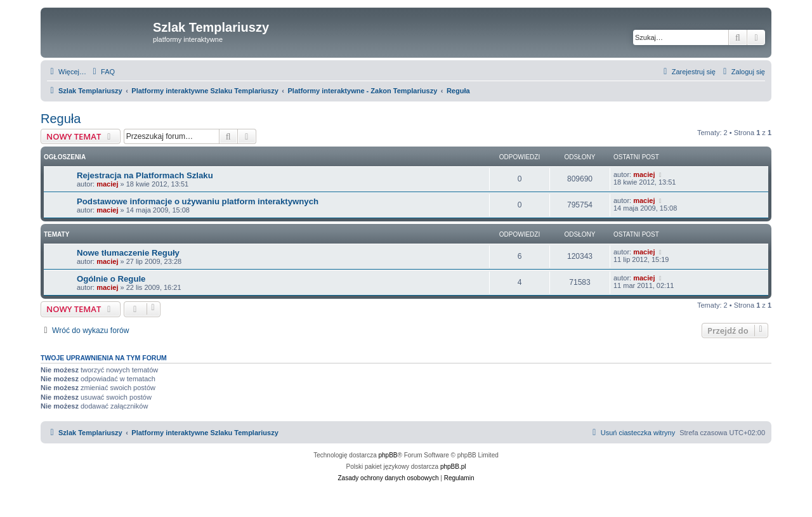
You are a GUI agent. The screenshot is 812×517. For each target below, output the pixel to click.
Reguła (61, 119)
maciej (107, 184)
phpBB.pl (453, 467)
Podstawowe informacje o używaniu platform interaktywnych (198, 201)
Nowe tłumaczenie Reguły (128, 253)
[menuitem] (102, 72)
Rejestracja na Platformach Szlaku (145, 175)
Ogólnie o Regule (111, 279)
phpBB (388, 455)
